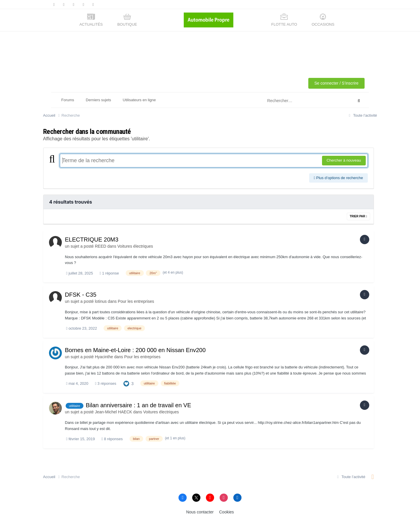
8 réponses (112, 439)
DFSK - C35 (81, 295)
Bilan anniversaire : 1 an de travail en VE (138, 405)
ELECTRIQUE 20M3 (92, 239)
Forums (68, 100)
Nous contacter (200, 512)
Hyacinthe (104, 357)
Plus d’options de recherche (338, 178)
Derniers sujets (98, 100)
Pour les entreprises (136, 301)
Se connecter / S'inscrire (336, 83)
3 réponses (106, 383)
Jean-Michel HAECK (113, 412)
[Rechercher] (302, 101)
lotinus (101, 301)
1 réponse (109, 273)
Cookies (226, 512)
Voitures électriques (135, 246)
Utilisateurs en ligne (139, 100)
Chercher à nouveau (344, 160)
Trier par (358, 216)
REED (100, 246)
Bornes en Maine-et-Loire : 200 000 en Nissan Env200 (135, 350)
